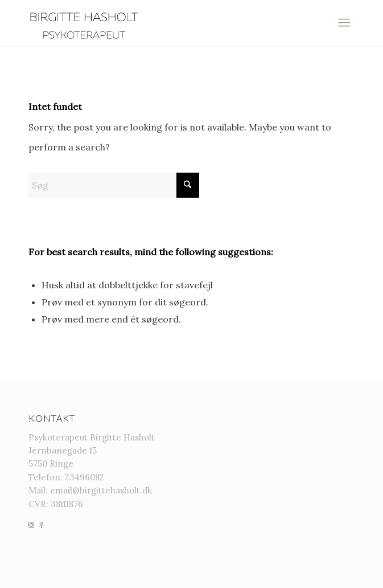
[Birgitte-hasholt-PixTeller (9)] (159, 23)
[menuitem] (344, 23)
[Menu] (344, 23)
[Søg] (114, 185)
